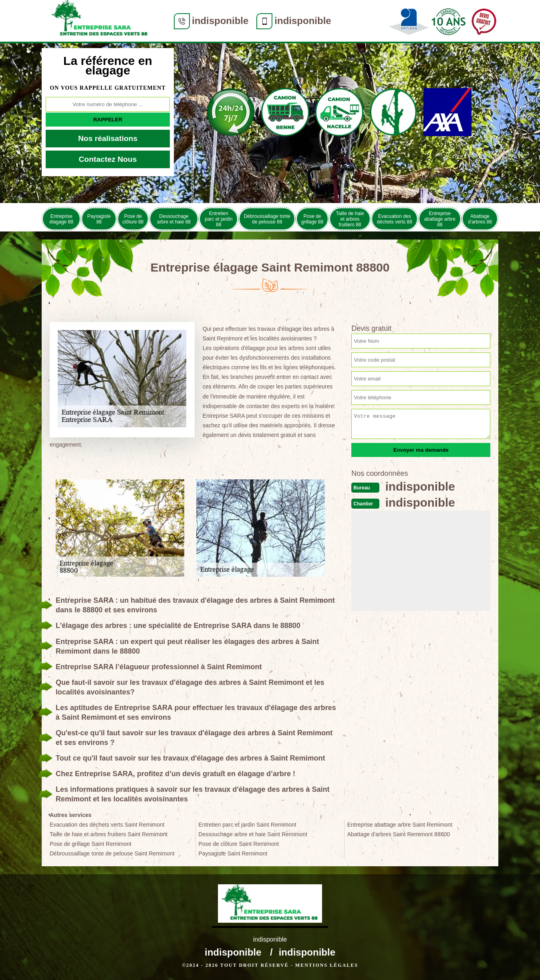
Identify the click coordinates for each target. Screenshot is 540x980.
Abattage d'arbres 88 (480, 219)
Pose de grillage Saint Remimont (91, 844)
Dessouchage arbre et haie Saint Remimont (253, 834)
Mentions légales (327, 965)
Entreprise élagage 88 (61, 219)
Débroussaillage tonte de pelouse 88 (267, 219)
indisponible (220, 21)
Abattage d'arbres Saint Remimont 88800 (399, 834)
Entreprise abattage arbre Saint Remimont (400, 825)
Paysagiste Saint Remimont (233, 853)
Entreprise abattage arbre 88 (440, 219)
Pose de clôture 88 (133, 219)
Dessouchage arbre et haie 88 (174, 219)
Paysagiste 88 (99, 219)
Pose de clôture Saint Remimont (239, 844)
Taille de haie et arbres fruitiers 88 (350, 219)
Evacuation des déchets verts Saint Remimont (107, 825)
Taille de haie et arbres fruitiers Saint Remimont (109, 834)
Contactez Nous (108, 159)
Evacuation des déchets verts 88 (395, 219)
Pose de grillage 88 (312, 219)
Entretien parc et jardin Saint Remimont (247, 825)
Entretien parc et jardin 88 (219, 219)
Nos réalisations (108, 138)
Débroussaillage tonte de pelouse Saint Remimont (112, 853)
